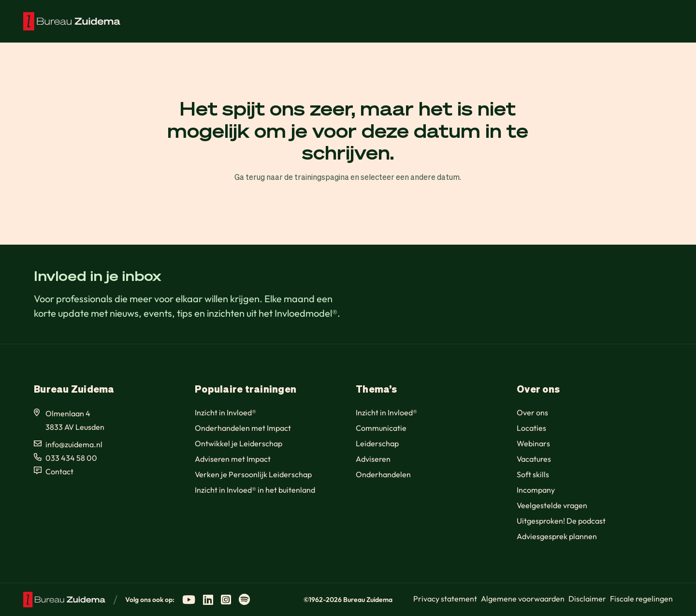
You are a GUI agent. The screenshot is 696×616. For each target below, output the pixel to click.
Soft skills (533, 474)
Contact (59, 471)
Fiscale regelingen (641, 599)
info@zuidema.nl (74, 444)
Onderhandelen (383, 474)
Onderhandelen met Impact (243, 428)
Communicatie (381, 428)
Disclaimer (587, 599)
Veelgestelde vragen (552, 505)
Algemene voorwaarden (523, 599)
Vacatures (534, 459)
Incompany (536, 490)
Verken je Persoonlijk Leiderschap (253, 474)
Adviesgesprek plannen (557, 536)
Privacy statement (445, 599)
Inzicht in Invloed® (225, 412)
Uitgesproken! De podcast (561, 521)
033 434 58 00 (71, 458)
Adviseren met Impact (233, 459)
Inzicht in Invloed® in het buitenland (255, 490)
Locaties (531, 428)
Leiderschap (377, 443)
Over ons (532, 412)
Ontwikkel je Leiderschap (239, 443)
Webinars (533, 443)
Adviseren (373, 459)
